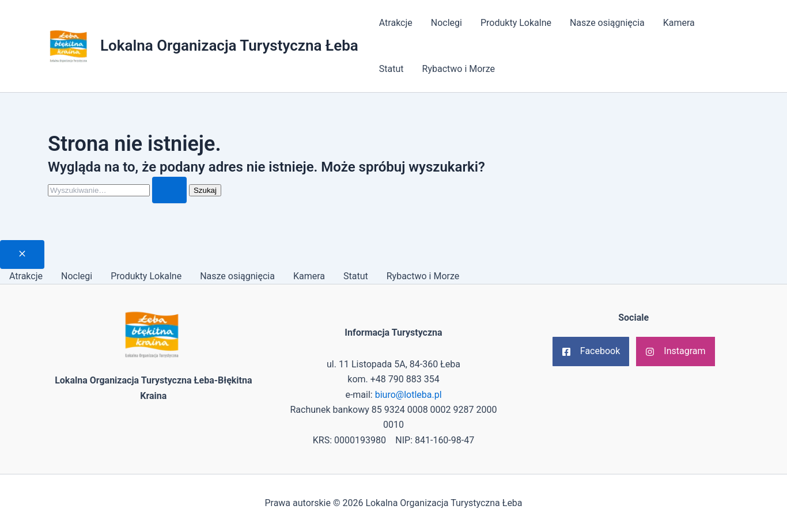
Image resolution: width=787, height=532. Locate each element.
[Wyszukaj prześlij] (169, 190)
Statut (391, 69)
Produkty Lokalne (516, 23)
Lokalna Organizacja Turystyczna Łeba (229, 45)
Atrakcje (396, 23)
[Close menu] (22, 254)
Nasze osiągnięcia (607, 23)
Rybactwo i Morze (459, 69)
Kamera (679, 23)
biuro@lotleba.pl (408, 395)
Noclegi (447, 23)
